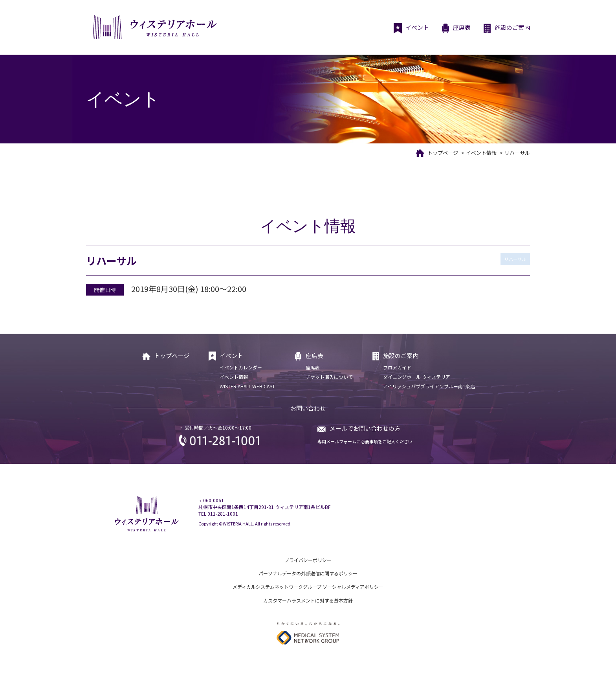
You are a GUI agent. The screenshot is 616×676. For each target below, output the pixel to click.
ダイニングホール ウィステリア (417, 377)
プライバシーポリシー (308, 560)
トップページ (443, 153)
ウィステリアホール (154, 27)
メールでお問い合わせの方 (365, 428)
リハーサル (515, 259)
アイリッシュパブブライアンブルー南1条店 (429, 386)
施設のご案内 (506, 28)
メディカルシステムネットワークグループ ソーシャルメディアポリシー (308, 587)
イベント (411, 28)
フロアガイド (397, 367)
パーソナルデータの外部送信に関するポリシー (308, 573)
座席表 (456, 28)
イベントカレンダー (241, 367)
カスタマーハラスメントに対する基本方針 (308, 600)
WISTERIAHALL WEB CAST (247, 386)
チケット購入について (329, 377)
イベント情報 (481, 153)
